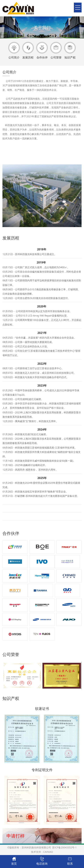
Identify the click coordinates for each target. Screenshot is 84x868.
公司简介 (14, 51)
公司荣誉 (56, 51)
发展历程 (28, 51)
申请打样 (16, 836)
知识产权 (70, 51)
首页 (14, 861)
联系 (70, 861)
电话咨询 (42, 861)
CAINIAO (48, 852)
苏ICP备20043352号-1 (64, 847)
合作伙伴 (42, 51)
